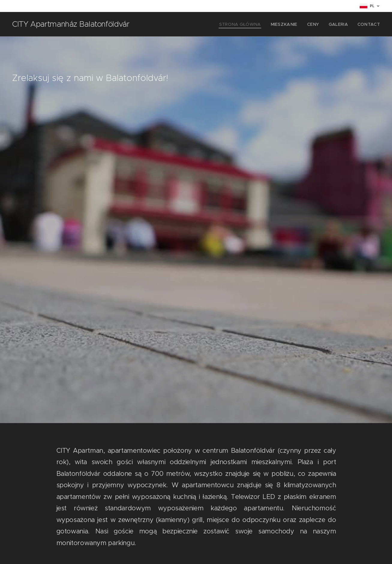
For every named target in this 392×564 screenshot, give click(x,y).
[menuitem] (251, 24)
